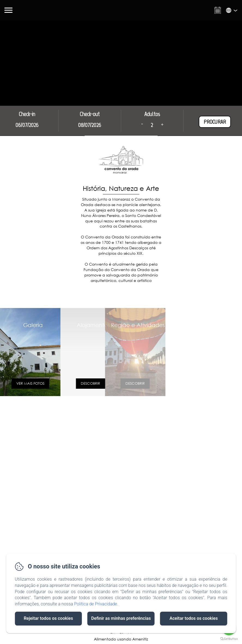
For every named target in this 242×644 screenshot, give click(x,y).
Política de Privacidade (96, 604)
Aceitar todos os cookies (194, 618)
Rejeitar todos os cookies (48, 618)
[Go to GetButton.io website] (229, 639)
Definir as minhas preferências (121, 618)
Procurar (215, 122)
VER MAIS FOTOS (21, 383)
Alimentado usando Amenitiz (121, 639)
